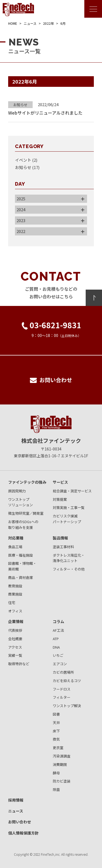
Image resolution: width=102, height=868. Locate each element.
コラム (58, 621)
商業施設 (15, 594)
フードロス (62, 689)
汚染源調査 (62, 756)
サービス (60, 482)
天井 (56, 723)
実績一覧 (15, 655)
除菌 (56, 789)
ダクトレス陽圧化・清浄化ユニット (69, 558)
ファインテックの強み (27, 482)
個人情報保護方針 (23, 833)
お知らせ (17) (27, 167)
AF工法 (58, 630)
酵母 (56, 773)
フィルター (62, 697)
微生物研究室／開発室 (26, 513)
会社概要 (15, 639)
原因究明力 (17, 491)
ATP (56, 639)
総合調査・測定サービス (72, 491)
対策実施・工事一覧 (69, 507)
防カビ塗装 (62, 781)
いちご (58, 655)
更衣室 (58, 748)
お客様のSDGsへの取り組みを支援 (23, 525)
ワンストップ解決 (67, 706)
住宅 (12, 602)
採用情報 (16, 800)
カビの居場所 (63, 672)
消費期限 (60, 764)
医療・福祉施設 (21, 555)
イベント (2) (26, 160)
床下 (56, 731)
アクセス (15, 647)
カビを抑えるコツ (67, 681)
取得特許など (19, 664)
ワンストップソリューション (21, 502)
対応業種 (16, 538)
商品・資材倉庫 (21, 577)
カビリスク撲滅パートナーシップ (67, 519)
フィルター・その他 (69, 569)
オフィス (15, 611)
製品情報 (60, 538)
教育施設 (15, 586)
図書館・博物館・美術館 (22, 566)
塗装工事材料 (63, 547)
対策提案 (60, 499)
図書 (56, 714)
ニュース (16, 811)
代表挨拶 (15, 630)
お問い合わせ (20, 822)
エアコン (60, 664)
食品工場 (15, 547)
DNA (56, 647)
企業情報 (16, 621)
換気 (56, 739)
